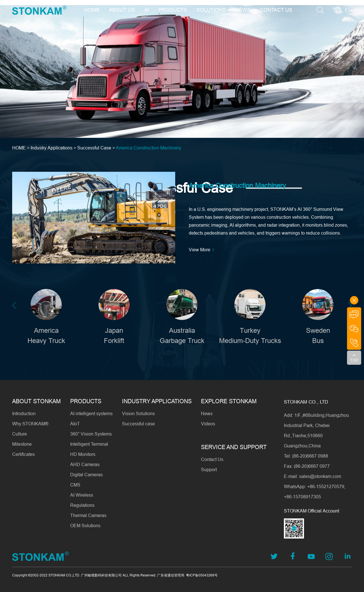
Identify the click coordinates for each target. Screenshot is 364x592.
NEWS (243, 10)
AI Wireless (82, 495)
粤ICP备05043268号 (202, 575)
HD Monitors (83, 454)
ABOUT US (122, 10)
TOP (354, 360)
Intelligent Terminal (89, 444)
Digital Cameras (86, 475)
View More (202, 250)
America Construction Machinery (148, 148)
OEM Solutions (85, 525)
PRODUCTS (173, 10)
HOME (92, 10)
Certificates (23, 454)
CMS (75, 485)
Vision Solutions (138, 413)
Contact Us (212, 459)
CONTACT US (276, 10)
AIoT (75, 424)
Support (209, 469)
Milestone (22, 444)
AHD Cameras (85, 464)
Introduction (24, 413)
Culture (20, 434)
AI (147, 10)
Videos (208, 424)
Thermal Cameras (88, 515)
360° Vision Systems (91, 434)
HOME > (21, 148)
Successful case (138, 424)
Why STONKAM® (30, 424)
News (207, 413)
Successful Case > (96, 148)
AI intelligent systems (91, 413)
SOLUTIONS (211, 10)
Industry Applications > (54, 148)
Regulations (82, 505)
